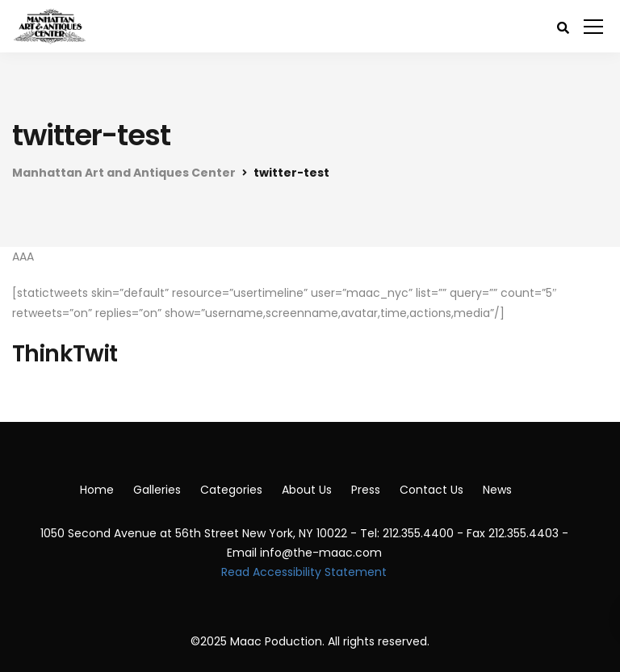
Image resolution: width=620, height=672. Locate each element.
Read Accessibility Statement (304, 572)
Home (97, 490)
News (497, 490)
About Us (307, 490)
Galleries (157, 490)
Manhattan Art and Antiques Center (124, 173)
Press (366, 490)
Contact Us (431, 490)
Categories (231, 490)
